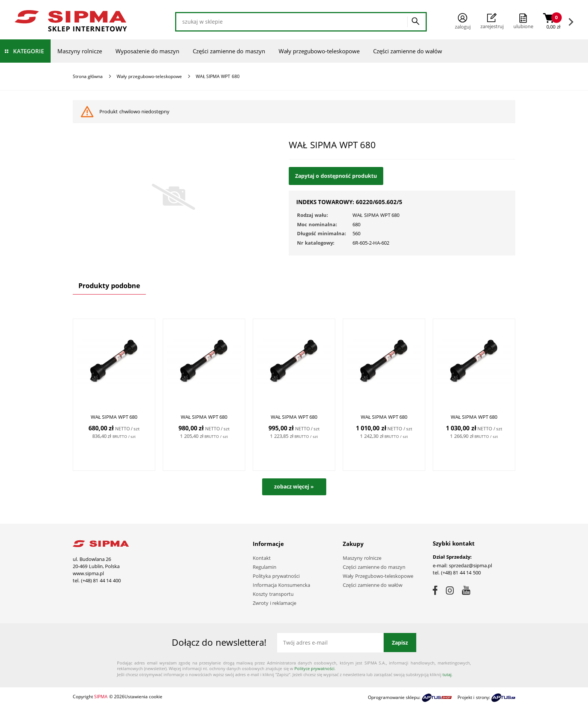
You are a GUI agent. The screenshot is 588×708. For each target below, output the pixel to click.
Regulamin (265, 567)
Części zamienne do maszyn (229, 51)
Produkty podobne (109, 286)
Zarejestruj (492, 21)
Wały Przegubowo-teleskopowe (378, 576)
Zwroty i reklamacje (274, 603)
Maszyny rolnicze (80, 51)
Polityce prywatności (314, 668)
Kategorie (28, 51)
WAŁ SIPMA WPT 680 (114, 417)
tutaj (447, 674)
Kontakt (262, 558)
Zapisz (400, 643)
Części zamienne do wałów (408, 51)
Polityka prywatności (276, 576)
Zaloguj (463, 22)
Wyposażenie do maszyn (147, 51)
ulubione (523, 26)
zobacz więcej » (294, 486)
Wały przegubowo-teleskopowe (319, 51)
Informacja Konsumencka (281, 585)
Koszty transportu (273, 594)
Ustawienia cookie (143, 697)
